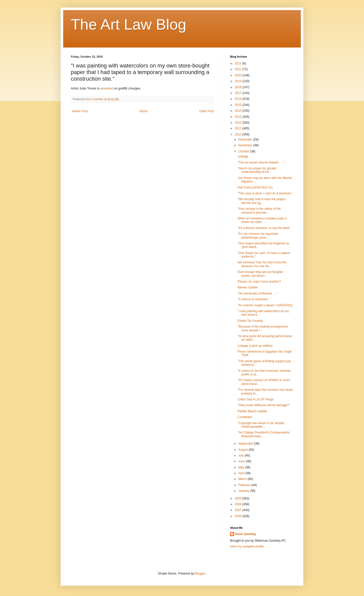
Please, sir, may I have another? (259, 282)
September (246, 444)
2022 (239, 63)
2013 (239, 117)
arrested (107, 88)
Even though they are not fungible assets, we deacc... (260, 274)
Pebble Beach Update (252, 411)
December (246, 140)
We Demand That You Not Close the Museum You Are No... (262, 264)
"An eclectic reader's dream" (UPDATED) (265, 305)
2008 (239, 504)
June (242, 461)
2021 (239, 69)
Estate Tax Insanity (250, 321)
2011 (239, 128)
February (245, 485)
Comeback (245, 417)
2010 (239, 134)
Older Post (206, 111)
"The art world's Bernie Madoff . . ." (261, 163)
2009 (239, 498)
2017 (239, 93)
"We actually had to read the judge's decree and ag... (262, 201)
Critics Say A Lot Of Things (256, 399)
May (242, 467)
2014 (239, 111)
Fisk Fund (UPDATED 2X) (255, 188)
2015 (239, 105)
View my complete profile (247, 546)
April (242, 473)
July (242, 455)
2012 (239, 123)
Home (144, 111)
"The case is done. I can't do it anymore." (265, 193)
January (244, 491)
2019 (239, 81)
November (246, 145)
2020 (239, 75)
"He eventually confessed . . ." (258, 293)
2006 (239, 516)
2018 (239, 87)
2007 (239, 510)
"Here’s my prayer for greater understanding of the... (257, 170)
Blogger (200, 574)
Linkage (243, 156)
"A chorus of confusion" (253, 299)
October (244, 151)
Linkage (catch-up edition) (255, 346)
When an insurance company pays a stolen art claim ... (262, 220)
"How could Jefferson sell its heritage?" (264, 405)
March (243, 479)
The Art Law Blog (129, 24)
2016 (239, 99)
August (244, 450)
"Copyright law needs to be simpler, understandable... (261, 425)
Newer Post (80, 111)
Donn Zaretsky (246, 534)
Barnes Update (248, 287)
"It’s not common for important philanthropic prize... (258, 236)
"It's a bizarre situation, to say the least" (264, 228)
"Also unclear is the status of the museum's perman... (259, 211)
